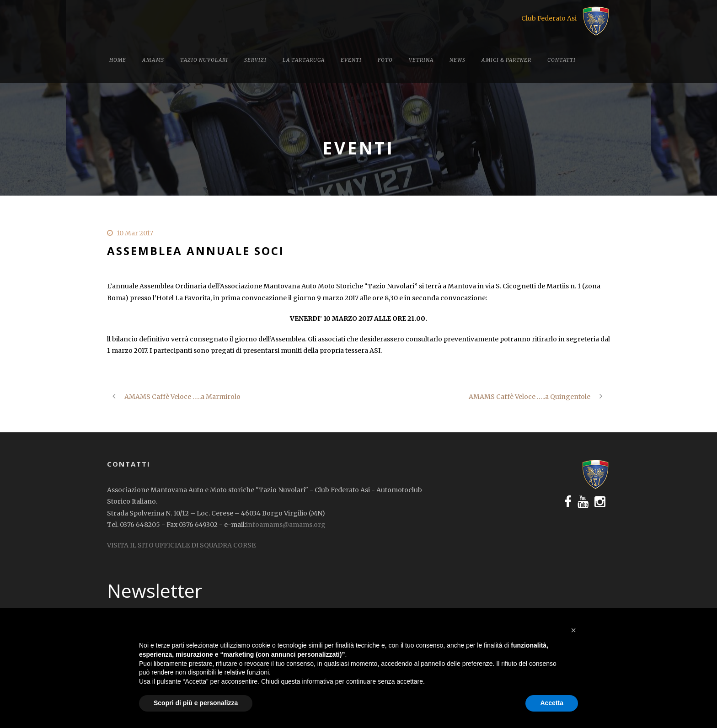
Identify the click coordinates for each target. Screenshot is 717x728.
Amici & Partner (506, 60)
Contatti (562, 60)
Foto (385, 60)
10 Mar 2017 (135, 233)
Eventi (351, 60)
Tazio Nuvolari (204, 60)
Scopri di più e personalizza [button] (196, 703)
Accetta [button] (552, 703)
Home (118, 60)
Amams (153, 60)
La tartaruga (304, 60)
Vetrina (421, 60)
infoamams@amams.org (286, 525)
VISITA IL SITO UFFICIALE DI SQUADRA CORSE (181, 545)
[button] (573, 630)
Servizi (255, 60)
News (457, 60)
